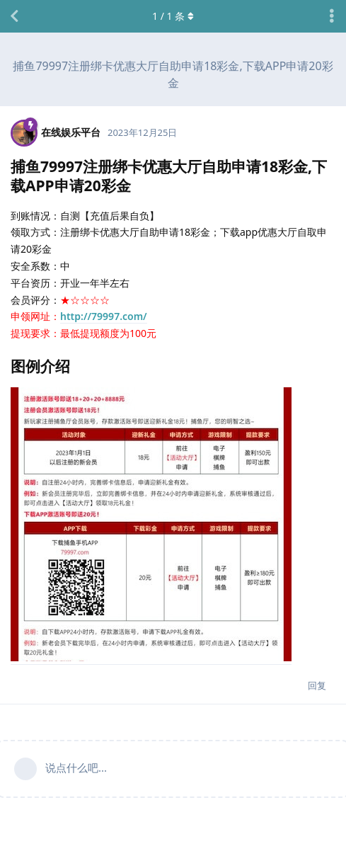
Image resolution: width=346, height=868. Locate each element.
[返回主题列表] (14, 16)
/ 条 (173, 16)
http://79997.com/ (104, 316)
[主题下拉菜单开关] (332, 16)
